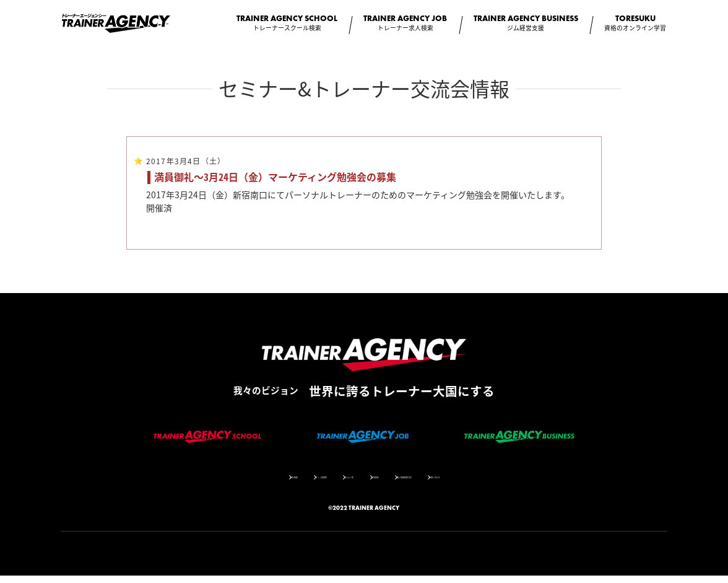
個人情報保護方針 (444, 483)
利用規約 (383, 483)
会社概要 (219, 483)
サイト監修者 (274, 483)
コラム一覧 (332, 483)
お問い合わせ (512, 483)
